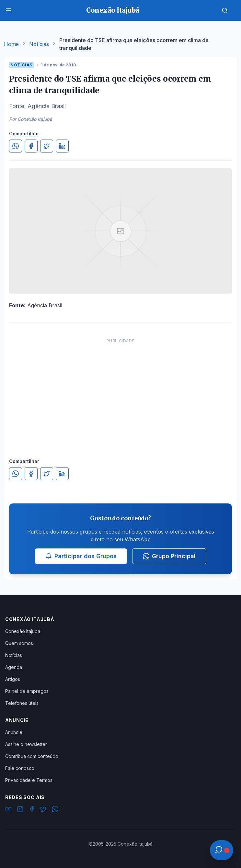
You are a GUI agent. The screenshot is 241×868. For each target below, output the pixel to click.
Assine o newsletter (26, 744)
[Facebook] (32, 810)
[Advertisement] (120, 392)
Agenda (14, 667)
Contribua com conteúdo (32, 756)
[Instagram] (20, 810)
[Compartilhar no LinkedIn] (62, 146)
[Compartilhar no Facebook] (31, 146)
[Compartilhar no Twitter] (47, 146)
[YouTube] (8, 810)
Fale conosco (20, 768)
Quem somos (19, 643)
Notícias (39, 44)
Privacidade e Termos (29, 780)
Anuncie (14, 732)
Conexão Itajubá (23, 631)
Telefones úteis (22, 703)
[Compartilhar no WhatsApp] (16, 146)
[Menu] (8, 10)
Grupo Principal (169, 556)
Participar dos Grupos (81, 556)
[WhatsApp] (55, 810)
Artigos (13, 679)
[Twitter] (43, 810)
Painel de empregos (27, 691)
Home (11, 44)
